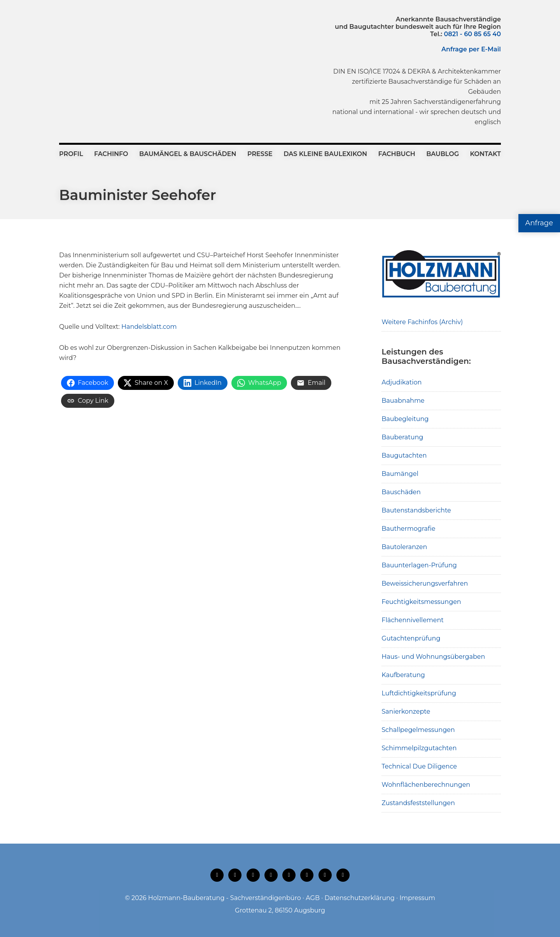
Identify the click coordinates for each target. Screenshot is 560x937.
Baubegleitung (405, 419)
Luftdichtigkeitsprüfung (419, 693)
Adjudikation (402, 382)
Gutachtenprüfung (411, 638)
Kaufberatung (403, 675)
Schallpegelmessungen (418, 730)
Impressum (417, 898)
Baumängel (400, 474)
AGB (313, 898)
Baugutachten (404, 455)
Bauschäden (401, 492)
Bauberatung (402, 437)
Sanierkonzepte (406, 712)
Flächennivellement (413, 620)
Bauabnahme (403, 401)
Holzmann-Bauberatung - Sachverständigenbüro (225, 898)
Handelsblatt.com (149, 327)
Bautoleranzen (404, 547)
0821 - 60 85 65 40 (472, 34)
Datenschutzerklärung (359, 898)
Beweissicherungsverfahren (425, 583)
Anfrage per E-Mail (471, 49)
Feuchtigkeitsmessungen (421, 602)
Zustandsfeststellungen (418, 803)
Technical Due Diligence (419, 766)
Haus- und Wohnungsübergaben (433, 657)
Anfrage (539, 223)
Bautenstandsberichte (416, 510)
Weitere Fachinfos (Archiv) (422, 322)
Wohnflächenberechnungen (426, 785)
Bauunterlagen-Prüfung (419, 565)
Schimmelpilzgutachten (419, 748)
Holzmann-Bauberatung (102, 33)
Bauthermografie (408, 529)
